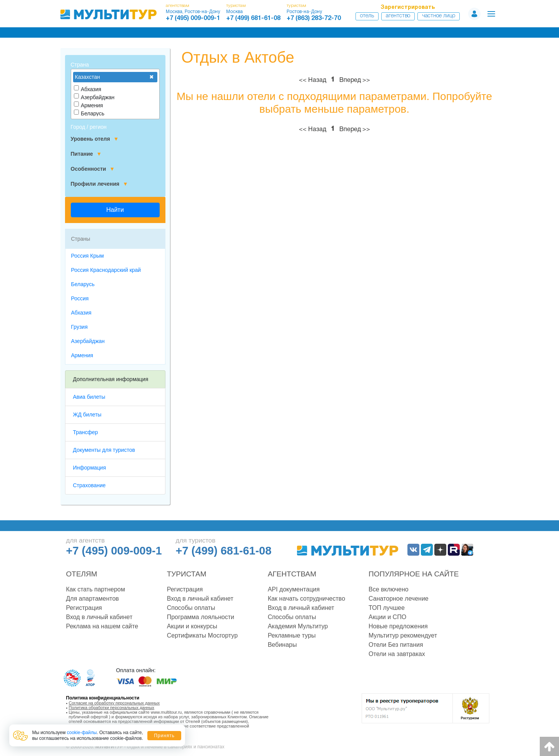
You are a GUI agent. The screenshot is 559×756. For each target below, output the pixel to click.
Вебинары (282, 645)
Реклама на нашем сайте (102, 626)
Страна (80, 65)
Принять (164, 736)
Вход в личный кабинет (99, 617)
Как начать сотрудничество (306, 599)
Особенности (93, 169)
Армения (82, 355)
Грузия (79, 327)
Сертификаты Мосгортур (202, 635)
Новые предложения (398, 626)
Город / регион (89, 127)
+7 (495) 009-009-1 (193, 18)
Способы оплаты (191, 608)
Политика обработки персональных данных (112, 708)
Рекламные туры (292, 635)
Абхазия (81, 313)
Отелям (82, 574)
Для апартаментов (93, 599)
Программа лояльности (201, 617)
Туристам (187, 574)
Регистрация (84, 608)
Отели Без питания (396, 645)
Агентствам (292, 574)
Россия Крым (88, 256)
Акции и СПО (387, 617)
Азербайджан (88, 341)
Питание (86, 154)
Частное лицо (439, 16)
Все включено (389, 589)
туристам (236, 6)
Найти (115, 210)
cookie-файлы (82, 733)
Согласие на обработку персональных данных (114, 703)
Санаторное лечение (399, 599)
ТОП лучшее (387, 608)
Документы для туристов (104, 450)
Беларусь (83, 284)
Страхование (89, 485)
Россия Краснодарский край (106, 270)
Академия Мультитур (298, 626)
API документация (294, 589)
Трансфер (86, 432)
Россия (80, 298)
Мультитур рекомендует (403, 635)
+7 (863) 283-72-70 (314, 18)
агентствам (178, 6)
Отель (367, 16)
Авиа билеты (89, 397)
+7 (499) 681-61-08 (253, 18)
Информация (90, 468)
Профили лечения (99, 184)
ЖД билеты (87, 415)
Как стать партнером (96, 589)
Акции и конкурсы (192, 626)
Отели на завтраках (397, 654)
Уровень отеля (95, 139)
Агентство (398, 16)
